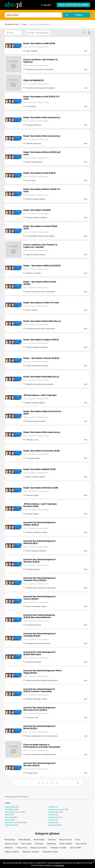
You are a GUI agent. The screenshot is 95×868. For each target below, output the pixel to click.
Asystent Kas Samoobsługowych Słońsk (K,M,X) (40, 542)
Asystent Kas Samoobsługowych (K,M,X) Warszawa (40, 653)
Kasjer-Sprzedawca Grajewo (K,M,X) (42, 340)
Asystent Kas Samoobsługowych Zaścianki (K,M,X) (40, 635)
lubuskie (8, 820)
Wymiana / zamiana (31, 852)
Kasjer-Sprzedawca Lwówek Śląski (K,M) (41, 227)
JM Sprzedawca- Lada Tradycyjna (41, 395)
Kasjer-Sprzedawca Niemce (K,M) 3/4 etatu (43, 190)
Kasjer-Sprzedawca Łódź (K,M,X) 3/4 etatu (42, 98)
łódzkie (51, 807)
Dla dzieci (52, 840)
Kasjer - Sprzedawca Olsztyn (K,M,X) (42, 358)
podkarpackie (54, 825)
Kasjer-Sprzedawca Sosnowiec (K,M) (42, 451)
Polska (7, 803)
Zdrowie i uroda (11, 844)
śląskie (7, 815)
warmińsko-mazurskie (14, 822)
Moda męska (39, 840)
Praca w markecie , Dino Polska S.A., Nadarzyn (42, 61)
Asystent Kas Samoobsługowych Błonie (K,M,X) (40, 727)
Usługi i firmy (22, 848)
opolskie (52, 820)
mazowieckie (10, 807)
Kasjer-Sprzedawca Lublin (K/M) (40, 43)
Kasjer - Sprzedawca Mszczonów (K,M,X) (40, 283)
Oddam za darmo (12, 852)
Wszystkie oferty (12, 24)
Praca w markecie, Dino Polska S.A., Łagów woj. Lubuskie (42, 246)
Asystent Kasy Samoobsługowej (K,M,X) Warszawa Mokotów (40, 616)
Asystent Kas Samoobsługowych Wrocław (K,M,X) (40, 561)
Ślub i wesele (81, 844)
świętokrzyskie (54, 817)
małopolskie (10, 825)
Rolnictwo (9, 848)
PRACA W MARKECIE (34, 80)
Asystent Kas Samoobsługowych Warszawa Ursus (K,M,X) (40, 709)
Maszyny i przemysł (39, 848)
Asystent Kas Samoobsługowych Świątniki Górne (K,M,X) (40, 579)
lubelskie (52, 815)
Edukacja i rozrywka (58, 848)
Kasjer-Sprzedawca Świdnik (38, 210)
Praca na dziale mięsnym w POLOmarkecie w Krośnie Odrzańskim (43, 746)
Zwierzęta (39, 844)
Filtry (10, 33)
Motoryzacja (10, 840)
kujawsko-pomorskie (56, 809)
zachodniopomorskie (13, 812)
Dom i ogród (26, 844)
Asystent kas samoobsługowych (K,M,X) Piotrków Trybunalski (40, 690)
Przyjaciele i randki (50, 852)
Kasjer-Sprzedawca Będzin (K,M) (40, 469)
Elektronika (51, 844)
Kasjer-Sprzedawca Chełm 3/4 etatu (42, 303)
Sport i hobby (76, 848)
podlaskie (52, 822)
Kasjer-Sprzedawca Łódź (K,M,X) (40, 173)
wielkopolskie (54, 812)
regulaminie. (59, 865)
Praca (24, 24)
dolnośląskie (10, 809)
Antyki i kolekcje (66, 844)
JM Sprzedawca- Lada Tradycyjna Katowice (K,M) (41, 505)
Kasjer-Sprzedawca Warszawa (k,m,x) (43, 117)
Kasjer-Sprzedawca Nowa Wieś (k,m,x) (39, 320)
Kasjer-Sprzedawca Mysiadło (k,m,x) (42, 377)
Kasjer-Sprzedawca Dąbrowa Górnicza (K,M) (38, 413)
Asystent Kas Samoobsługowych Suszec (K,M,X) (40, 598)
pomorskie (9, 817)
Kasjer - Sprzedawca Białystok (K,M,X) (39, 264)
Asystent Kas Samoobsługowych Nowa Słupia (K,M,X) (40, 672)
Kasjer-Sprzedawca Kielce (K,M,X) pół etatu (41, 153)
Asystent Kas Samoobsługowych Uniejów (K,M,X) (40, 524)
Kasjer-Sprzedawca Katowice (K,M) (42, 488)
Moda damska (24, 840)
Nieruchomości (66, 840)
